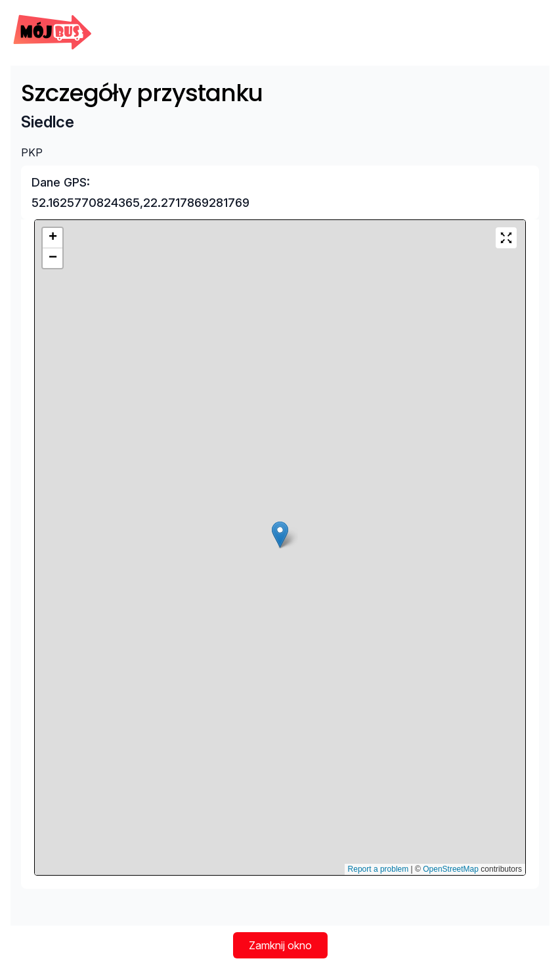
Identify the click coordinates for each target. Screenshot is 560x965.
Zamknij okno (280, 945)
